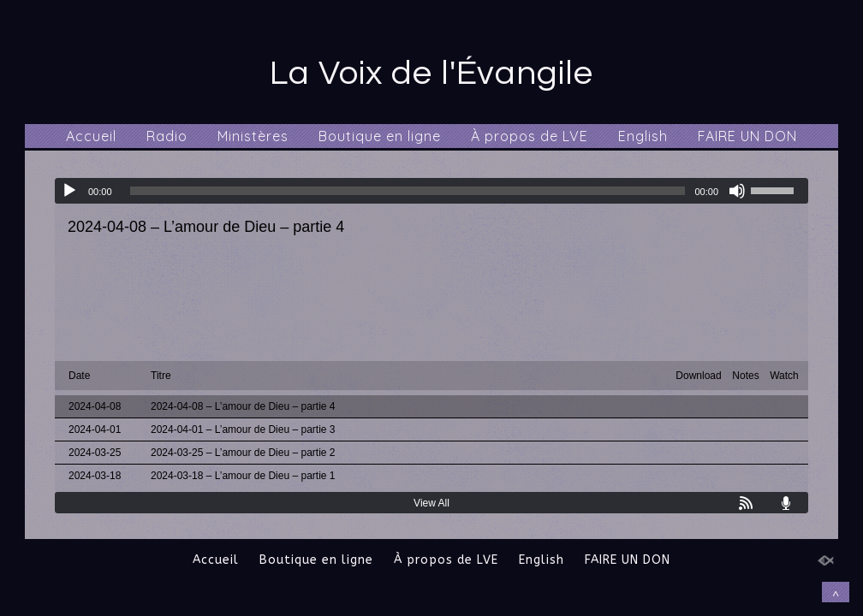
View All (431, 503)
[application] (431, 191)
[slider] (408, 191)
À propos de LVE (530, 136)
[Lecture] (69, 191)
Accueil (91, 136)
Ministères (253, 136)
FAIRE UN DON (747, 136)
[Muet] (737, 191)
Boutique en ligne (380, 136)
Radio (167, 136)
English (643, 136)
